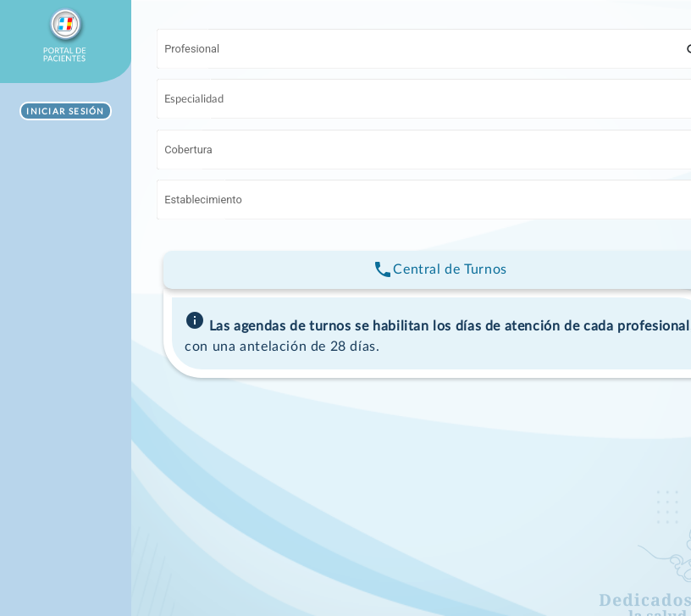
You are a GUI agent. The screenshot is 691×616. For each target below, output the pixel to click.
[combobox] (425, 52)
